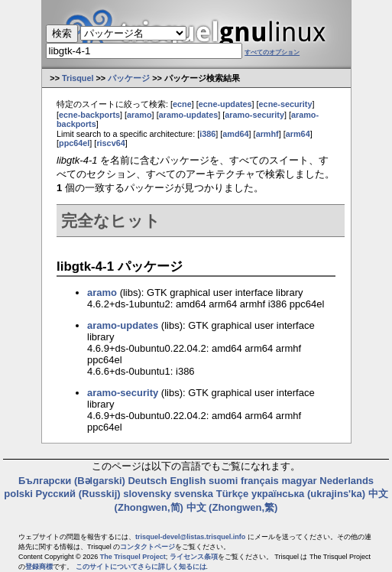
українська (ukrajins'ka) (308, 494)
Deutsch (147, 481)
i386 (207, 134)
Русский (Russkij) (78, 494)
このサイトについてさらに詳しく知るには (141, 567)
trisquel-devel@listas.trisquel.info (190, 537)
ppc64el (74, 143)
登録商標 (39, 567)
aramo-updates (189, 115)
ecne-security (286, 104)
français (260, 481)
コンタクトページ (147, 547)
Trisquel (78, 78)
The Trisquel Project (133, 557)
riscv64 (110, 143)
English (188, 481)
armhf (267, 134)
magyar (299, 481)
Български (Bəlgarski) (72, 481)
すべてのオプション (272, 52)
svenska (194, 494)
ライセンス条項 (194, 557)
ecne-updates (225, 104)
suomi (223, 481)
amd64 (235, 134)
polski (18, 494)
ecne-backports (89, 115)
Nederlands (347, 481)
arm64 (298, 134)
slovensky (147, 494)
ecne (182, 104)
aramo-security (254, 115)
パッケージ (129, 78)
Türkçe (233, 494)
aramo (139, 115)
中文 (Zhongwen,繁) (232, 507)
